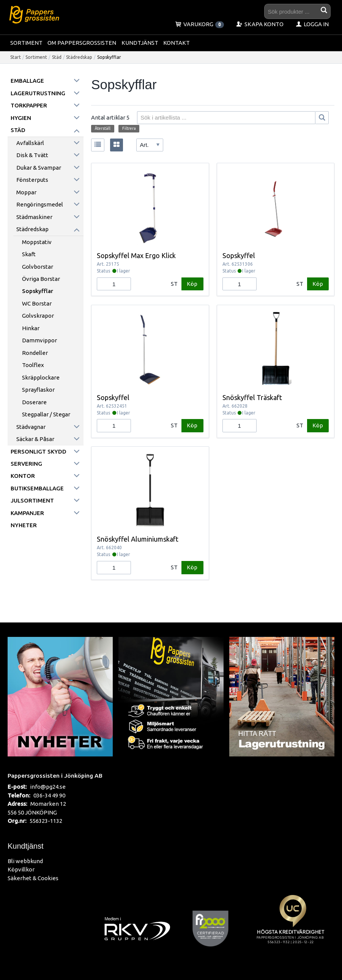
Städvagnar (31, 427)
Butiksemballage (37, 488)
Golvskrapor (38, 316)
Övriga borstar (41, 279)
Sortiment (26, 43)
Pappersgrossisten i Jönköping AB (55, 775)
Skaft (29, 254)
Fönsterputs (32, 180)
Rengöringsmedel (40, 204)
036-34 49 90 (49, 795)
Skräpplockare (41, 377)
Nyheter (24, 525)
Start (16, 57)
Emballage (27, 81)
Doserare (34, 402)
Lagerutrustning (38, 93)
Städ (57, 57)
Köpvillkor (21, 869)
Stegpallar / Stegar (46, 414)
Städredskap (79, 57)
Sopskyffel (239, 255)
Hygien (21, 118)
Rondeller (35, 353)
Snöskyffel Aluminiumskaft (138, 539)
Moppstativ (37, 242)
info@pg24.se (48, 787)
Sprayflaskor (38, 390)
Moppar (26, 192)
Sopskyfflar (38, 291)
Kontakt (177, 43)
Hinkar (31, 328)
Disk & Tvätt (32, 155)
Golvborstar (38, 267)
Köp (192, 284)
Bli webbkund (25, 861)
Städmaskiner (34, 217)
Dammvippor (39, 340)
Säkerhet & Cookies (33, 878)
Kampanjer (27, 513)
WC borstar (37, 303)
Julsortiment (32, 500)
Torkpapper (29, 105)
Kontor (23, 476)
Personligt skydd (39, 451)
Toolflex (33, 365)
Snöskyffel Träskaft (252, 397)
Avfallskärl (30, 143)
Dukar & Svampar (39, 168)
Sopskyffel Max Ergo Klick (136, 255)
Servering (26, 464)
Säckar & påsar (35, 439)
